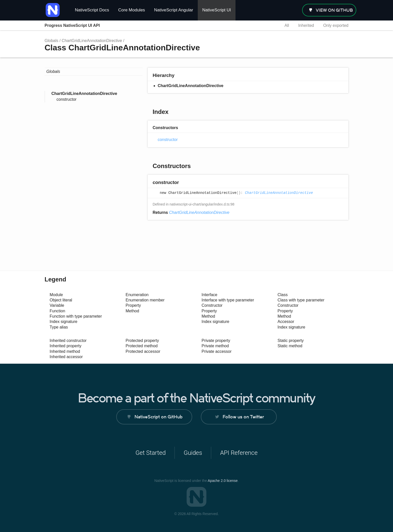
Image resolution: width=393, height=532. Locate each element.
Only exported (336, 25)
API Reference (239, 453)
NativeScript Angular (174, 10)
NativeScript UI (217, 10)
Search (271, 26)
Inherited (306, 25)
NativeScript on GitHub (159, 417)
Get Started (151, 453)
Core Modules (132, 10)
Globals (51, 41)
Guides (193, 453)
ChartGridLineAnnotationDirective (92, 41)
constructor (66, 99)
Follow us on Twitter (243, 417)
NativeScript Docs (92, 10)
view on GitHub (334, 10)
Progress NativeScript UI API (72, 25)
